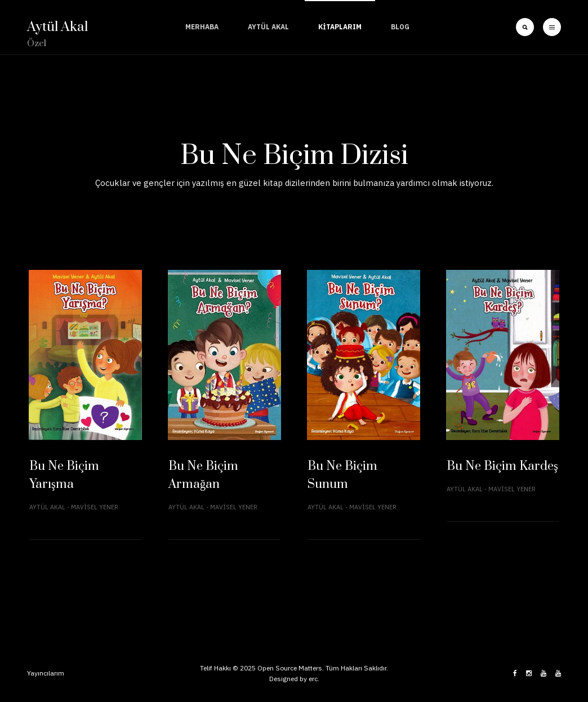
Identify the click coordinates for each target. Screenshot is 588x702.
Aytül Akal (268, 27)
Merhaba (202, 27)
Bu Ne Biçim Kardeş (502, 466)
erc (313, 679)
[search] (525, 27)
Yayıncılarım (46, 673)
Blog (400, 27)
